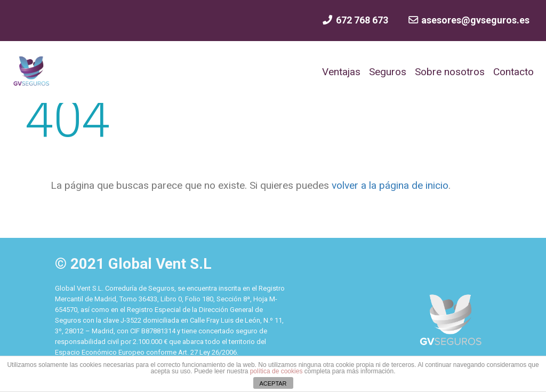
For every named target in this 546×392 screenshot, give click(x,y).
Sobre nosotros (450, 72)
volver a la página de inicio (389, 185)
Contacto (513, 72)
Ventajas (341, 72)
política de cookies (276, 371)
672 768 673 (355, 20)
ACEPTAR (273, 383)
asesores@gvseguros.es (468, 20)
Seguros (388, 72)
